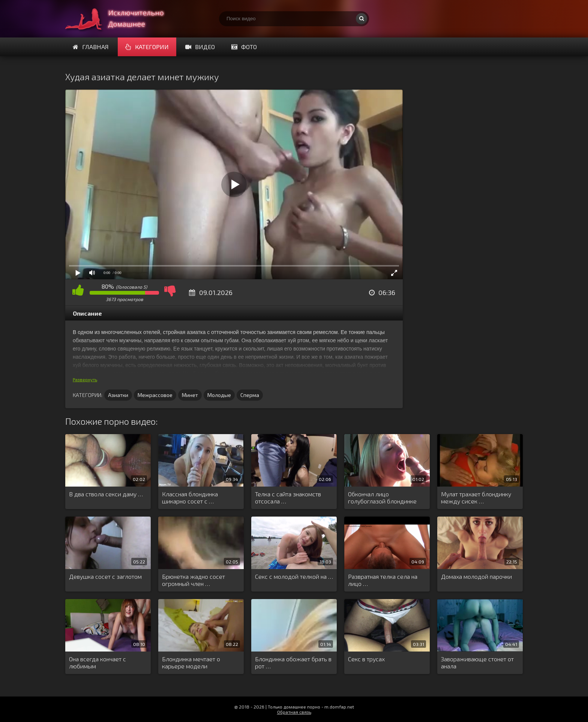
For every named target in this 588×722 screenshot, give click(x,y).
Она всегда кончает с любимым (97, 662)
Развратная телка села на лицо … (383, 580)
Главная (91, 47)
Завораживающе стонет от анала (477, 662)
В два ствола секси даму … (106, 494)
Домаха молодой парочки (476, 576)
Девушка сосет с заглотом (105, 576)
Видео (200, 47)
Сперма (250, 395)
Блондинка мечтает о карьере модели (191, 662)
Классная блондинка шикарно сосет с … (190, 497)
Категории (147, 47)
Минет (190, 395)
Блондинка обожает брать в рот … (293, 662)
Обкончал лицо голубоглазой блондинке (382, 497)
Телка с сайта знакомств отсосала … (288, 497)
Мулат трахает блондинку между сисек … (476, 497)
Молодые (219, 395)
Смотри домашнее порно (121, 19)
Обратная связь (294, 712)
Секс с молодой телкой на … (294, 576)
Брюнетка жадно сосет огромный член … (193, 580)
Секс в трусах (366, 659)
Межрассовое (155, 395)
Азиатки (118, 395)
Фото (244, 47)
